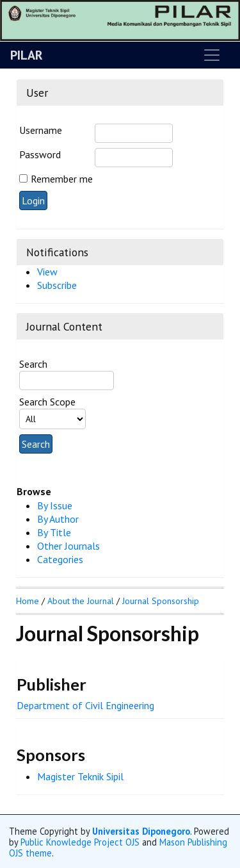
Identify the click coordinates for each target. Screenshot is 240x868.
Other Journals (68, 546)
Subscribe (57, 285)
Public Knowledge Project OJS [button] (80, 842)
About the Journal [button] (81, 601)
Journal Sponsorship (161, 601)
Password (40, 154)
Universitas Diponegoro (141, 831)
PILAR (27, 55)
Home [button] (28, 601)
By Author (58, 519)
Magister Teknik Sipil (80, 776)
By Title (54, 532)
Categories (60, 559)
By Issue (55, 505)
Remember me (62, 179)
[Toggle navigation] (212, 55)
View (47, 272)
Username (41, 130)
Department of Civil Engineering (85, 705)
